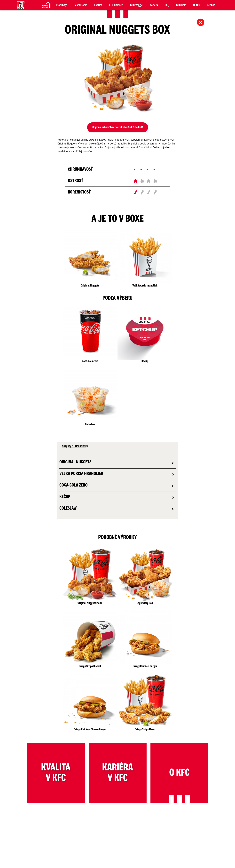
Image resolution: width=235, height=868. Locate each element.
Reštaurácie (80, 5)
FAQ (167, 5)
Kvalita (98, 5)
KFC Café (181, 5)
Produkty (61, 5)
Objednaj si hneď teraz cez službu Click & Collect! (118, 127)
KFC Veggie (136, 5)
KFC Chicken (116, 5)
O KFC (197, 5)
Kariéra (154, 5)
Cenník (211, 5)
